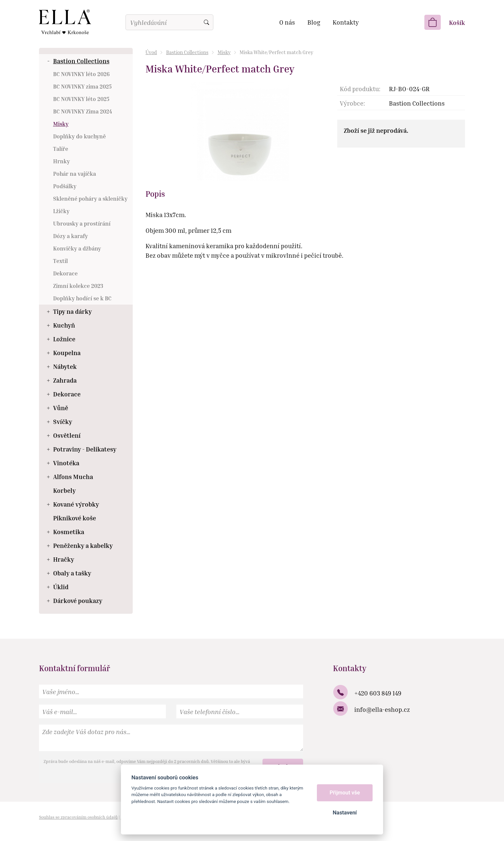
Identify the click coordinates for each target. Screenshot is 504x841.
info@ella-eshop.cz (382, 709)
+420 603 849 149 (378, 693)
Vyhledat (206, 22)
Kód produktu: (360, 89)
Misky (224, 52)
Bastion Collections (187, 52)
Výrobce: (352, 103)
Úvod (151, 52)
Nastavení (345, 813)
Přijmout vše (345, 793)
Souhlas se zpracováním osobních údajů (78, 817)
